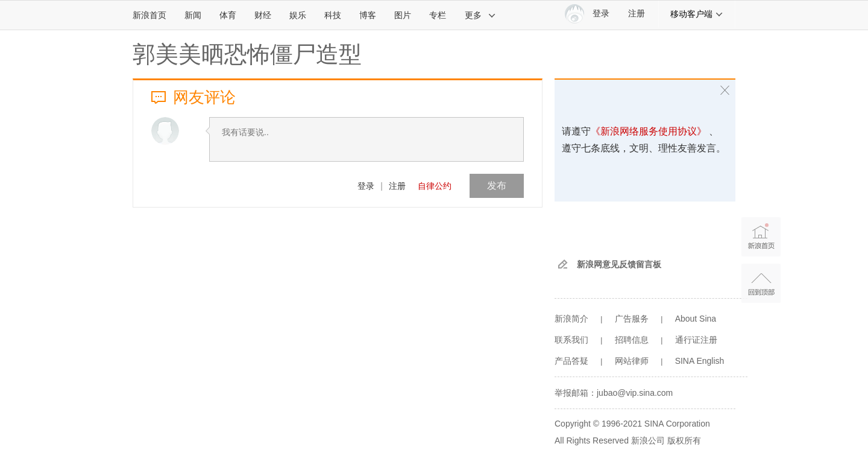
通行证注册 (696, 340)
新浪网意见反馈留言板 (619, 264)
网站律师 (632, 361)
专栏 (438, 15)
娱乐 (298, 15)
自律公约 (435, 186)
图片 (403, 15)
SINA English (700, 361)
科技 (333, 15)
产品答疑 (571, 361)
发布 (497, 186)
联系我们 (571, 340)
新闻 (193, 15)
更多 (480, 15)
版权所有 (684, 440)
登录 (366, 186)
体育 (228, 15)
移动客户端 (697, 14)
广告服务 (632, 319)
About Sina (696, 319)
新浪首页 (149, 15)
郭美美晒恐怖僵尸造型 (247, 54)
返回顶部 (761, 283)
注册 (637, 14)
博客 (368, 15)
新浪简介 (571, 319)
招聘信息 (632, 340)
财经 (263, 15)
